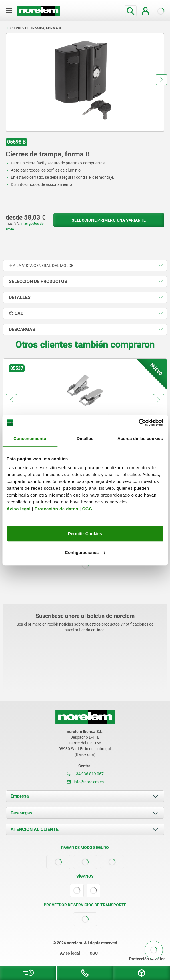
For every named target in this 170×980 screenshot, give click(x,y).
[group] (85, 411)
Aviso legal (19, 509)
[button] (161, 80)
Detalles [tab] (85, 438)
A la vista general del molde (41, 266)
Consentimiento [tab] (30, 438)
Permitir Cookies (85, 534)
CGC (87, 509)
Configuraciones (85, 552)
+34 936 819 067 (85, 774)
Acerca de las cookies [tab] (140, 438)
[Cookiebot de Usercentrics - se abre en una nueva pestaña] (138, 423)
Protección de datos (56, 509)
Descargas (21, 813)
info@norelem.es (85, 782)
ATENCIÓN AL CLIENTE (35, 829)
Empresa (20, 796)
